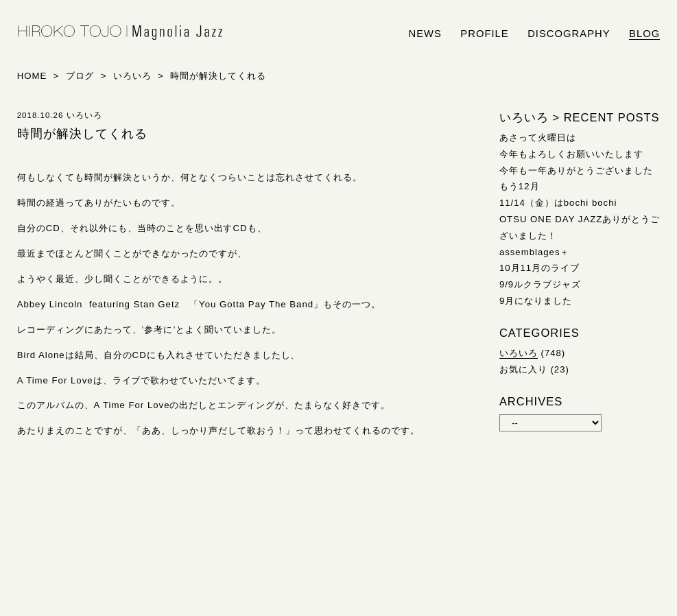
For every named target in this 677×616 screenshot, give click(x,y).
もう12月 (520, 186)
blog (644, 34)
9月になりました (536, 301)
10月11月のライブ (539, 268)
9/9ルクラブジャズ (540, 284)
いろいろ (519, 353)
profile (484, 34)
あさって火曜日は (538, 138)
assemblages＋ (535, 252)
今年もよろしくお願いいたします (571, 154)
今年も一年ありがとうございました (576, 170)
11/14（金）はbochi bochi (558, 203)
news (425, 34)
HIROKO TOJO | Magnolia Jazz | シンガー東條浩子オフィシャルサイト (120, 33)
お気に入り (523, 369)
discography (569, 34)
